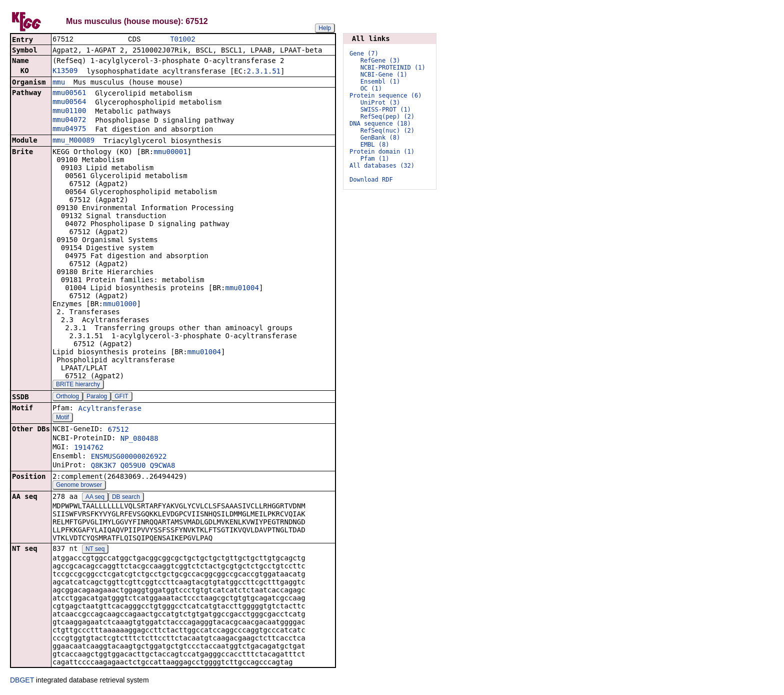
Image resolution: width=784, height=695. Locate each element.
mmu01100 (69, 112)
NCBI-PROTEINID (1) (393, 68)
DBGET (22, 681)
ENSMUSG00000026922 (129, 457)
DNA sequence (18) (380, 124)
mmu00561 (69, 94)
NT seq (95, 550)
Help (325, 28)
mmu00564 (69, 103)
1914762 (89, 448)
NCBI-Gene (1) (384, 75)
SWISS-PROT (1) (386, 110)
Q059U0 (133, 466)
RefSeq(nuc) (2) (387, 131)
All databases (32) (382, 166)
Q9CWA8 (163, 466)
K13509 (65, 72)
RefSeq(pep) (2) (387, 117)
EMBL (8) (375, 145)
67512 (118, 430)
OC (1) (371, 89)
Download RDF (371, 180)
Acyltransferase (109, 409)
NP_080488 (139, 439)
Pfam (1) (375, 159)
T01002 (182, 40)
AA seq (95, 498)
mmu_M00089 (73, 141)
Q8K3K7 (104, 466)
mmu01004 (242, 289)
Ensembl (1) (380, 82)
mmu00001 (170, 153)
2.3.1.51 (264, 72)
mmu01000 (120, 305)
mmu (59, 83)
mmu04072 (69, 121)
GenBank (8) (380, 138)
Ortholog (67, 397)
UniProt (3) (380, 103)
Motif (62, 418)
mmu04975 (69, 130)
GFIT (121, 397)
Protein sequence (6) (386, 96)
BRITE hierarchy (78, 385)
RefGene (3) (380, 61)
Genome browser (79, 486)
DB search (126, 498)
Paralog (97, 397)
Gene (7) (364, 54)
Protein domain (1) (382, 152)
